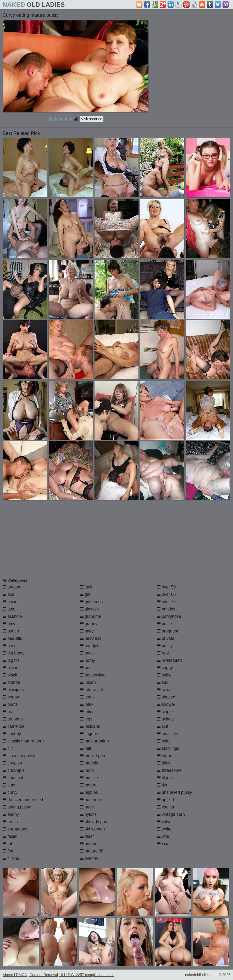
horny (87, 660)
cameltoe (13, 726)
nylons (88, 814)
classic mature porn (23, 741)
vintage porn (171, 814)
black (10, 675)
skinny (165, 719)
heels (87, 653)
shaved (166, 697)
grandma (91, 616)
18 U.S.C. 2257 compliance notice (87, 975)
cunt (9, 785)
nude (87, 807)
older (87, 836)
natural (89, 785)
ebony (11, 814)
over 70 (166, 602)
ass (8, 609)
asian (10, 602)
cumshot (13, 778)
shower (166, 704)
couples (12, 763)
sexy (163, 690)
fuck (86, 587)
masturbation (94, 741)
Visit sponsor (92, 119)
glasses (89, 609)
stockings (168, 748)
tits (162, 785)
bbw (9, 624)
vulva (164, 822)
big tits (11, 660)
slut (162, 726)
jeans (87, 697)
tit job (164, 778)
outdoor (89, 844)
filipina (11, 858)
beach (11, 631)
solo (163, 741)
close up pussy (19, 756)
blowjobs (13, 690)
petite (164, 624)
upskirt (165, 800)
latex (87, 704)
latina (87, 712)
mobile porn (93, 756)
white (164, 829)
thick (163, 763)
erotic (10, 822)
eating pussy (17, 807)
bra (8, 712)
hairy (87, 631)
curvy (10, 792)
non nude (91, 800)
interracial (91, 690)
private (165, 638)
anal (9, 594)
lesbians (90, 726)
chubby (12, 734)
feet (9, 851)
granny (89, 624)
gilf (85, 594)
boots (10, 704)
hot (85, 668)
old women (92, 829)
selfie (164, 675)
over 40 (89, 858)
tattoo (164, 756)
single (165, 712)
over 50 (166, 587)
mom (87, 770)
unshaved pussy (174, 792)
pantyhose (169, 616)
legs (86, 719)
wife (163, 836)
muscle (89, 778)
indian (88, 682)
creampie (14, 770)
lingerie (89, 734)
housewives (93, 675)
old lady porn (94, 822)
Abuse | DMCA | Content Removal (30, 975)
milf (85, 748)
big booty (13, 653)
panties (166, 609)
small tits (167, 734)
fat (7, 844)
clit (8, 748)
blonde (11, 682)
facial (10, 836)
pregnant (168, 631)
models (89, 763)
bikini (10, 668)
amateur (13, 587)
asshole (12, 616)
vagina (165, 807)
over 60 (166, 594)
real (163, 653)
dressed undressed (23, 800)
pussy (165, 646)
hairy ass (91, 638)
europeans (15, 829)
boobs (11, 697)
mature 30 (92, 851)
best (9, 646)
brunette (13, 719)
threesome (169, 770)
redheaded (169, 660)
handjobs (91, 646)
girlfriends (91, 602)
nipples (89, 792)
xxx (162, 844)
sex (162, 682)
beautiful (13, 638)
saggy (165, 668)
